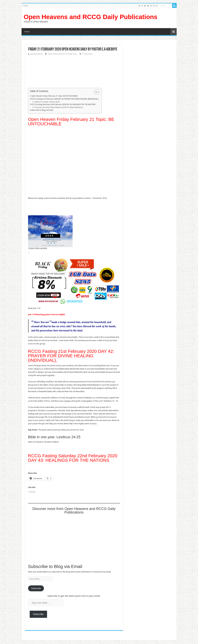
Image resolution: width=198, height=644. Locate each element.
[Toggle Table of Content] (95, 92)
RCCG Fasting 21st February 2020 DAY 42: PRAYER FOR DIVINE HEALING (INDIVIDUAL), (65, 99)
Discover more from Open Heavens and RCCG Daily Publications (59, 107)
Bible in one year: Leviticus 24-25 (47, 102)
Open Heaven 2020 (55, 54)
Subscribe (36, 588)
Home (25, 6)
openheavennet (36, 54)
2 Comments (87, 54)
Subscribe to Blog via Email (42, 110)
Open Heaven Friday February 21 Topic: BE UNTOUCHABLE (55, 96)
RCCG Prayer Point (70, 54)
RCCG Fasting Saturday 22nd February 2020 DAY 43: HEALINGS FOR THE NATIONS (63, 104)
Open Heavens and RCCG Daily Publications (91, 17)
